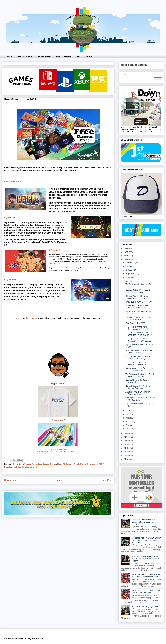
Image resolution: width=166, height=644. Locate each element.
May (128, 414)
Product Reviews (64, 56)
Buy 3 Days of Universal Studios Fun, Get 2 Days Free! (59, 452)
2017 (126, 452)
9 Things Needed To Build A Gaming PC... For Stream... (140, 399)
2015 (126, 459)
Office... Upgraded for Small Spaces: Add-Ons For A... (137, 297)
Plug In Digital (80, 464)
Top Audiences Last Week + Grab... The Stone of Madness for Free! (147, 576)
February (130, 425)
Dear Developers (25, 56)
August (129, 277)
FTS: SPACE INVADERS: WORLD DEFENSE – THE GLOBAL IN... (140, 334)
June (128, 410)
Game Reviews (44, 56)
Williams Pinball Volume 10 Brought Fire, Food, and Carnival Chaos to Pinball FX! (147, 540)
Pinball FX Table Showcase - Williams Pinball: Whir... (137, 307)
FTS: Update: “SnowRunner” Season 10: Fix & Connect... (138, 340)
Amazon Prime (31, 464)
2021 (126, 437)
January (129, 429)
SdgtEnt (22, 467)
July (128, 281)
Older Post (106, 480)
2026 (126, 249)
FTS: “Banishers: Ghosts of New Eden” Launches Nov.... (139, 352)
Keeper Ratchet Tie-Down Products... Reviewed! (136, 363)
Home (9, 56)
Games (53, 464)
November (130, 266)
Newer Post (10, 480)
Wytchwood (10, 218)
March (129, 421)
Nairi (59, 464)
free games (31, 318)
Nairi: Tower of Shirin (14, 181)
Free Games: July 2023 (135, 323)
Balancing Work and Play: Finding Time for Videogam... (139, 369)
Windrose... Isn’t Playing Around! (145, 606)
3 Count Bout (54, 250)
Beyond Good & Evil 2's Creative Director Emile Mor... (139, 387)
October (129, 270)
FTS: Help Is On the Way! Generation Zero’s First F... (137, 328)
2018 (126, 448)
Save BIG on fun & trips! (58, 449)
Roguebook (10, 279)
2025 (126, 252)
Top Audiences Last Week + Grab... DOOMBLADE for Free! (147, 592)
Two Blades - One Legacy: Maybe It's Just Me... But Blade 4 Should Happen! (146, 559)
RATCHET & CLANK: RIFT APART (140, 302)
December (130, 263)
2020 (126, 441)
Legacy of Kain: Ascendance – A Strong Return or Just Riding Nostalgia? (145, 522)
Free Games (44, 464)
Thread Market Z (58, 420)
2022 (126, 433)
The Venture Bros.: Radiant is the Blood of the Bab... (139, 318)
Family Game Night (85, 56)
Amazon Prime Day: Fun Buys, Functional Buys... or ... (138, 393)
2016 (126, 455)
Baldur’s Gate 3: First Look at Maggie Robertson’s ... (138, 291)
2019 (126, 444)
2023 (126, 259)
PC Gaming (67, 464)
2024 (126, 256)
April (128, 418)
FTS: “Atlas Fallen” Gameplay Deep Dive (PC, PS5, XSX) (140, 358)
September (131, 274)
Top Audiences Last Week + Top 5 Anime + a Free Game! (140, 375)
